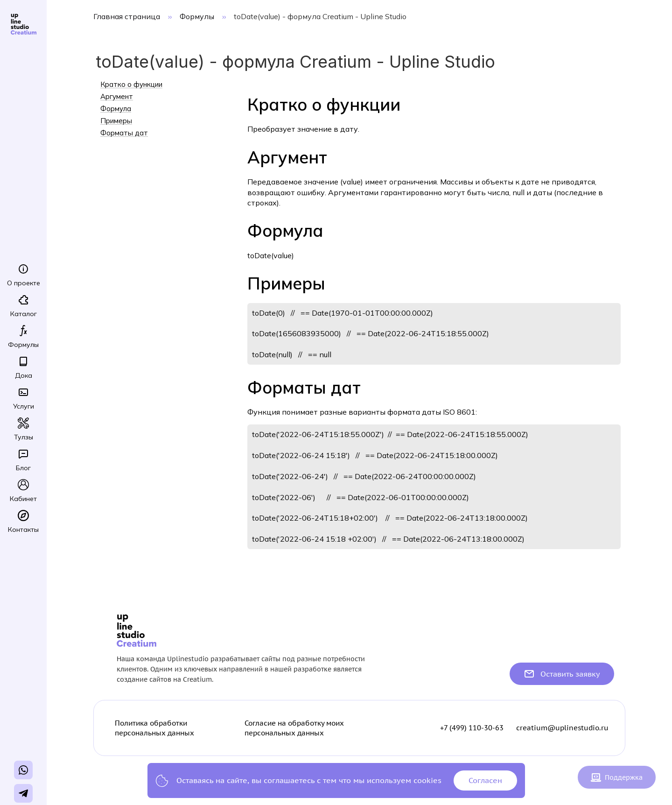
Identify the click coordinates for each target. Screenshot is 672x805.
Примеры (116, 121)
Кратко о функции (131, 85)
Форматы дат (124, 133)
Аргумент (117, 97)
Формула (116, 109)
